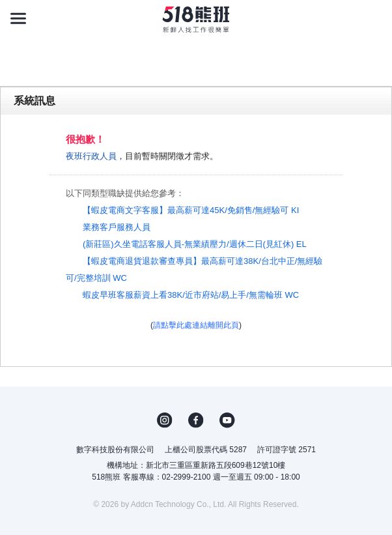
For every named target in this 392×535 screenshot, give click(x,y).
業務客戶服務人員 (117, 227)
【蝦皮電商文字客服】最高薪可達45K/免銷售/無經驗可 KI (191, 210)
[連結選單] (18, 18)
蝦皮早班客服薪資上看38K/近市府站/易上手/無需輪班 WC (191, 295)
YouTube (227, 420)
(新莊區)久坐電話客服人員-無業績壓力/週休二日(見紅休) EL (195, 244)
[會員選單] (374, 18)
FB (196, 420)
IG (165, 420)
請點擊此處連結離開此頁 (196, 325)
